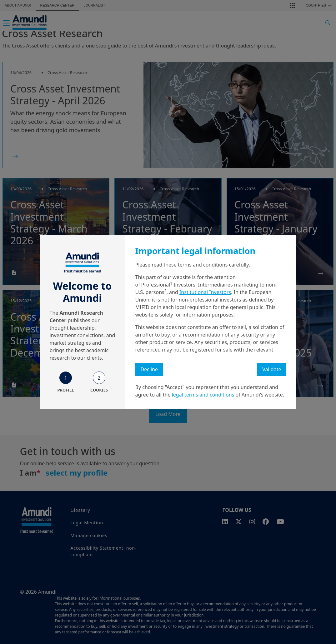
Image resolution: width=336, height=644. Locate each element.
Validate (272, 369)
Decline (149, 369)
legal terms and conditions (203, 395)
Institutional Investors (205, 292)
